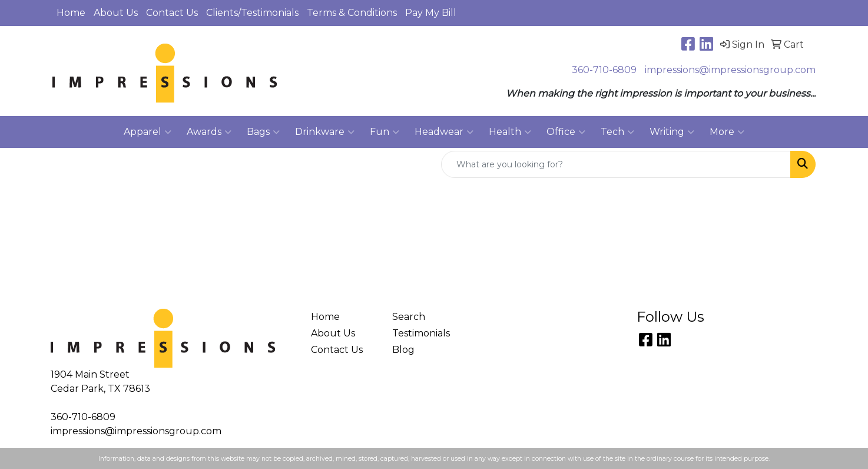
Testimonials (421, 333)
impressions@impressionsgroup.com (730, 70)
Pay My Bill (431, 13)
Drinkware (325, 132)
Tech (617, 132)
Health (510, 132)
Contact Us (172, 13)
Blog (403, 350)
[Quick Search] (616, 164)
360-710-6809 (604, 70)
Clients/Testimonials (252, 13)
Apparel (148, 132)
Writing (672, 132)
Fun (385, 132)
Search (409, 317)
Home (71, 13)
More (727, 132)
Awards (209, 132)
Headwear (444, 132)
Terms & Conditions (352, 13)
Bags (263, 132)
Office (566, 132)
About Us (116, 13)
